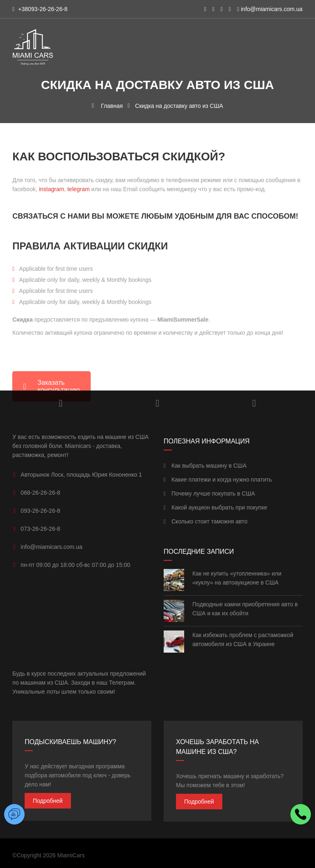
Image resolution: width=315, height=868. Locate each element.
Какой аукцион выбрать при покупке (216, 507)
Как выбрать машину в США (205, 466)
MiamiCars (71, 855)
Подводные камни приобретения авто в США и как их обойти (245, 609)
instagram (51, 189)
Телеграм (122, 683)
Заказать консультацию (51, 386)
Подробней (48, 801)
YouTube (158, 403)
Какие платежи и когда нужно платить (218, 480)
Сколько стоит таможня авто (205, 521)
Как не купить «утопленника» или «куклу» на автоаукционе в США (237, 578)
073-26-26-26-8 (40, 529)
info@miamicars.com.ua (272, 9)
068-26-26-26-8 (40, 493)
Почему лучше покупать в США (209, 493)
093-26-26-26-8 (40, 511)
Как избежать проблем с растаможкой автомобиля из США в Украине (243, 640)
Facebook (254, 403)
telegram (78, 189)
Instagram (61, 403)
